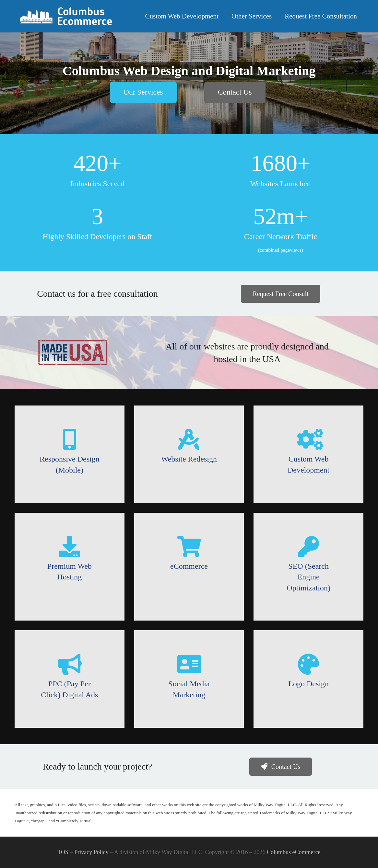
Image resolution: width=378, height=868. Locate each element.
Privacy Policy (91, 852)
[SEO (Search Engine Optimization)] (308, 547)
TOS (63, 852)
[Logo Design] (308, 664)
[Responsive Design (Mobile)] (70, 439)
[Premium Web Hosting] (70, 547)
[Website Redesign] (189, 439)
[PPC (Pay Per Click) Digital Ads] (70, 664)
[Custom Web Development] (308, 439)
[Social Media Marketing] (189, 664)
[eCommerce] (189, 547)
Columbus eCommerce (294, 852)
